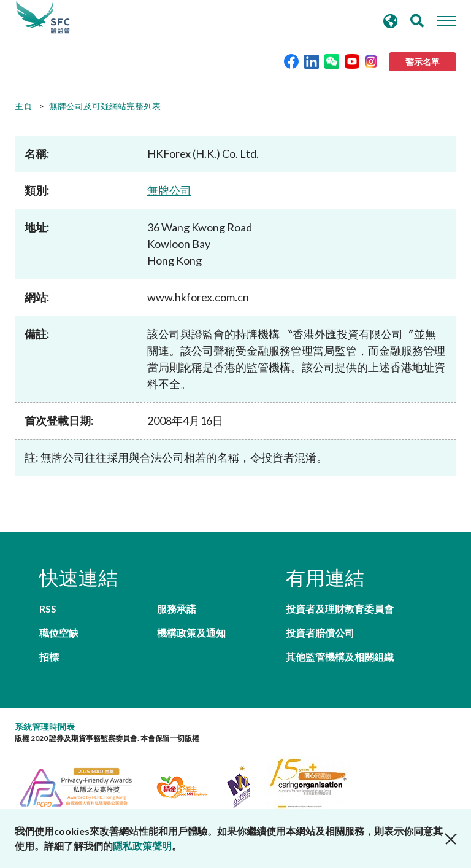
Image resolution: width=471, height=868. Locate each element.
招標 (49, 657)
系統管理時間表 (45, 727)
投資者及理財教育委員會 (340, 609)
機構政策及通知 (191, 633)
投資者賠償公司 (320, 633)
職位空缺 (59, 633)
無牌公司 (169, 190)
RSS (48, 609)
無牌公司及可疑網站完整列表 (105, 106)
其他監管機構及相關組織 (340, 657)
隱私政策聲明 (142, 846)
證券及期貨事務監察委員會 (43, 18)
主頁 (23, 106)
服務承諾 (177, 609)
